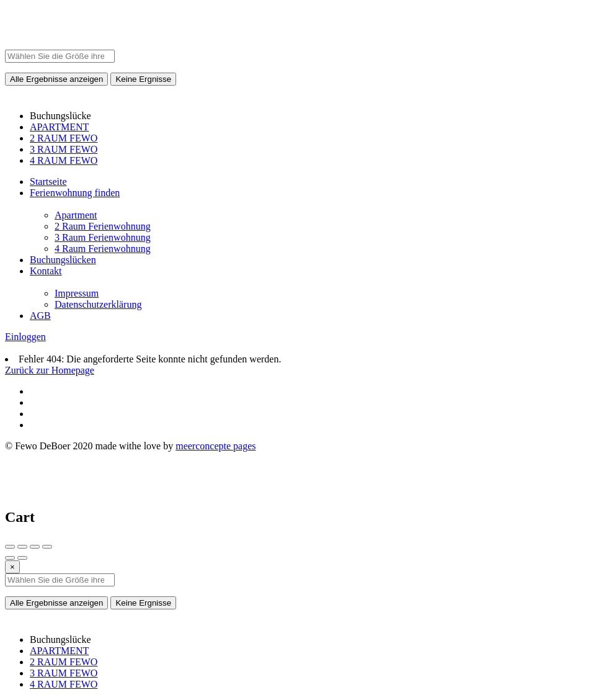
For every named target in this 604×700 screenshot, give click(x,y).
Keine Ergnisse (143, 79)
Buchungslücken (63, 260)
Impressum (77, 293)
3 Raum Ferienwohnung (103, 237)
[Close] (12, 567)
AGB (40, 316)
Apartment (76, 215)
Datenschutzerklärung (98, 304)
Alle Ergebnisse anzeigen (56, 79)
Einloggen (25, 337)
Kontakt (46, 271)
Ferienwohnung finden (75, 193)
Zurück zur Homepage (50, 370)
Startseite (48, 182)
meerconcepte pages (215, 446)
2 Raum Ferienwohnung (103, 226)
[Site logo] (20, 44)
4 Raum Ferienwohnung (103, 249)
